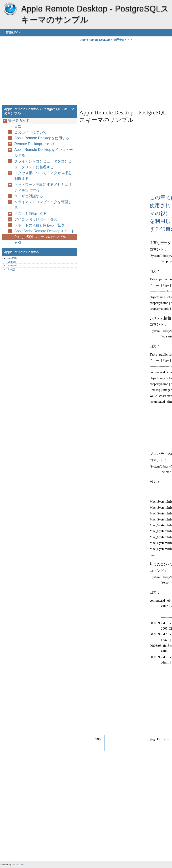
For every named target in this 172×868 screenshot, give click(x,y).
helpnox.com (18, 865)
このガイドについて (30, 132)
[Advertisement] (117, 74)
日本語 (11, 270)
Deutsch (12, 258)
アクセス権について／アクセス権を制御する (43, 176)
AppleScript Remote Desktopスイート (44, 231)
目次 (18, 126)
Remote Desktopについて (35, 144)
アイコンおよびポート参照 (36, 219)
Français (12, 265)
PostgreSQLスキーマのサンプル (40, 237)
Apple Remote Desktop (10, 9)
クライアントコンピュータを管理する (43, 205)
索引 (18, 243)
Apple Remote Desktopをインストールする (44, 153)
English (12, 262)
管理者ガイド (13, 32)
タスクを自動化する (30, 214)
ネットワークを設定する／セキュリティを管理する (43, 187)
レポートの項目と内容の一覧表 (39, 225)
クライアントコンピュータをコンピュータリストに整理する (43, 164)
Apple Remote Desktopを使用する (42, 138)
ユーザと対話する (29, 196)
